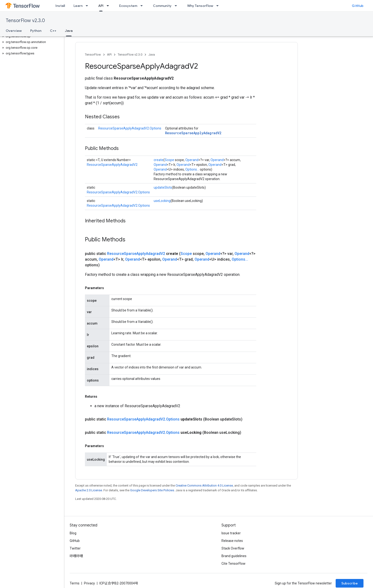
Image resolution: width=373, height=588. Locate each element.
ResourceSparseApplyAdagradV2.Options (130, 128)
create (159, 160)
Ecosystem (128, 6)
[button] (31, 36)
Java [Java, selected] (69, 31)
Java (152, 55)
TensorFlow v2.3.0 (25, 21)
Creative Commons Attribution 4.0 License (204, 485)
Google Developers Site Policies (152, 490)
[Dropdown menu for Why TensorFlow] (219, 6)
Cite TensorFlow (233, 564)
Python (36, 31)
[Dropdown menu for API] (109, 6)
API (109, 55)
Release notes (232, 541)
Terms (75, 583)
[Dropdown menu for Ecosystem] (143, 6)
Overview (14, 31)
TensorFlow (93, 55)
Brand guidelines (234, 556)
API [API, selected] (101, 6)
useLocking (162, 201)
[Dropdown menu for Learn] (88, 6)
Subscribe (350, 583)
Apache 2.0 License (89, 490)
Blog (73, 533)
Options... (192, 169)
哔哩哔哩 (76, 556)
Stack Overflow (233, 548)
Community (162, 6)
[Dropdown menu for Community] (177, 6)
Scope (169, 160)
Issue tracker (231, 533)
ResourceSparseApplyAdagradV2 (193, 133)
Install (60, 6)
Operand (192, 160)
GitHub (358, 6)
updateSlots (163, 187)
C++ (53, 31)
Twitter (75, 548)
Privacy (89, 583)
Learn (78, 6)
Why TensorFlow (200, 6)
